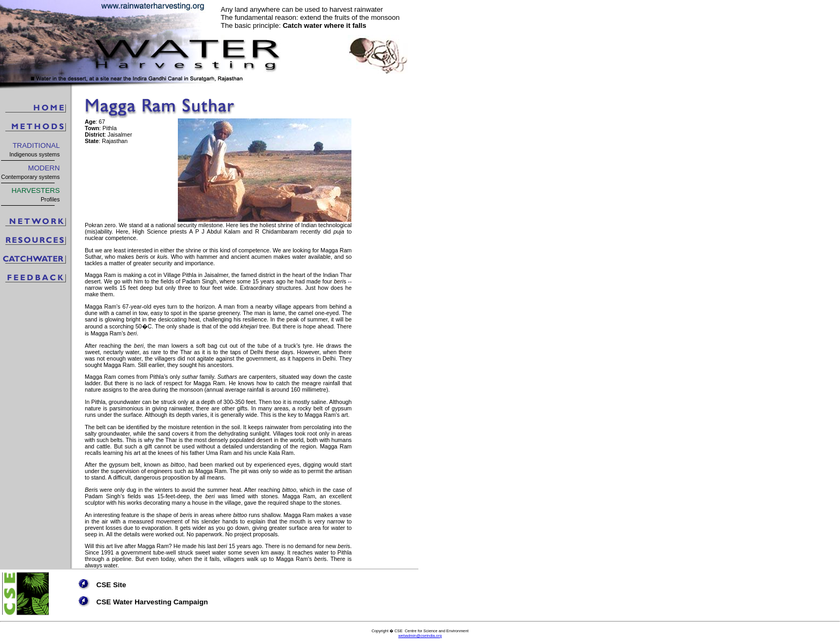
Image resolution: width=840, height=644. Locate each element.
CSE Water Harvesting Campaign (152, 602)
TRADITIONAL (36, 145)
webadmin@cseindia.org (420, 636)
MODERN (44, 168)
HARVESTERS (35, 190)
